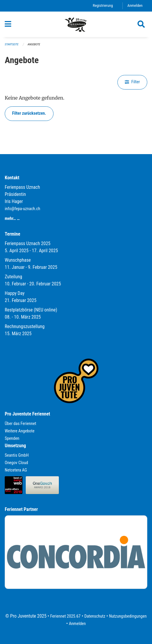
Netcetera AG (16, 470)
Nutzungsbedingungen (128, 616)
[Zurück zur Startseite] (76, 24)
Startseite (12, 44)
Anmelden (135, 5)
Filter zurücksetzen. (29, 113)
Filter (132, 82)
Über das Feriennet (20, 424)
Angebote (34, 44)
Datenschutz (95, 616)
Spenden (12, 438)
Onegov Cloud (16, 463)
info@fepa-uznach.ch (22, 209)
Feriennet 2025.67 (66, 616)
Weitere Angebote (20, 431)
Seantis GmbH (17, 455)
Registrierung (103, 5)
